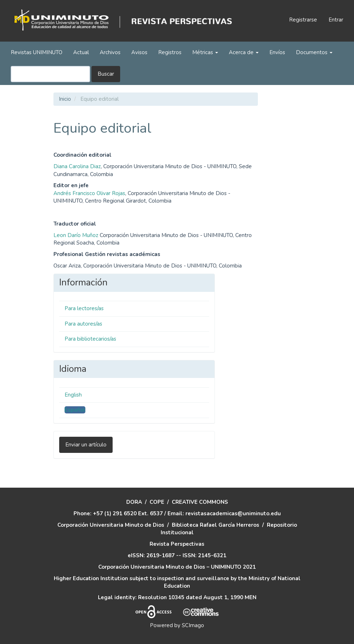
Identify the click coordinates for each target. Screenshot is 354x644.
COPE (157, 502)
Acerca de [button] (244, 52)
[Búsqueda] (50, 74)
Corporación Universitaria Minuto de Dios (111, 525)
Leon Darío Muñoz (76, 235)
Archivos (110, 52)
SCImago (193, 625)
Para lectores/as (84, 308)
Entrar (336, 20)
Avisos (139, 52)
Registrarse (303, 20)
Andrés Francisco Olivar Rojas (89, 193)
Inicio (65, 99)
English (73, 395)
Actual (81, 52)
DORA (134, 502)
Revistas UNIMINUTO (37, 52)
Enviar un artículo (86, 445)
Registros (170, 52)
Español (75, 410)
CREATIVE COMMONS (200, 502)
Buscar (106, 74)
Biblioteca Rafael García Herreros (216, 525)
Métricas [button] (205, 52)
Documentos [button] (314, 52)
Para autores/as (83, 324)
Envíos (277, 52)
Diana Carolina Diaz (77, 166)
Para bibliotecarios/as (90, 339)
